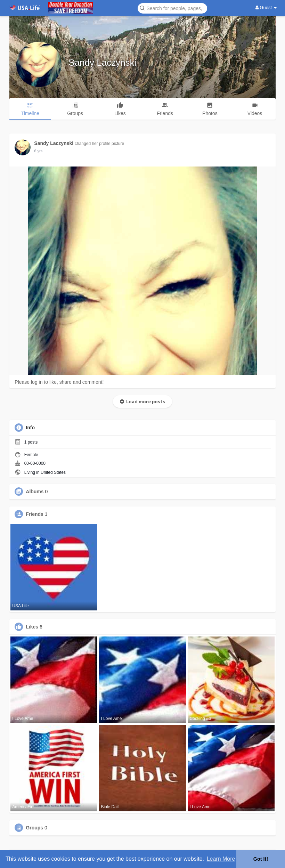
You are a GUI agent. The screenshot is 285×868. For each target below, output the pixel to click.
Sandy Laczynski (102, 63)
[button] (172, 8)
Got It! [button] (261, 859)
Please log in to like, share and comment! (59, 382)
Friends (35, 514)
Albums (35, 492)
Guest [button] (266, 7)
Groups (34, 828)
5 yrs (38, 151)
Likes (32, 627)
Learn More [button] (221, 859)
